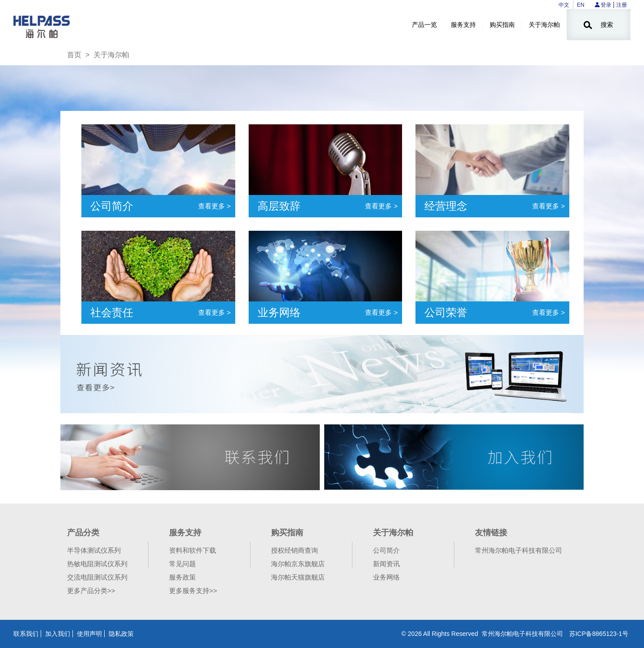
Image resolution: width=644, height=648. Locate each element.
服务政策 (182, 577)
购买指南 (502, 25)
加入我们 (58, 634)
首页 (74, 55)
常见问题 (182, 564)
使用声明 (89, 634)
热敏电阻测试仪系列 (97, 564)
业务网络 (386, 577)
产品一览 (424, 25)
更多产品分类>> (91, 591)
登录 (606, 5)
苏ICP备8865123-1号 (599, 634)
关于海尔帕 (544, 25)
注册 (622, 5)
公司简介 (386, 550)
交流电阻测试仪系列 (97, 577)
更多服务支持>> (193, 591)
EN (581, 5)
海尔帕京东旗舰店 (298, 564)
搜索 (598, 25)
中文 (564, 5)
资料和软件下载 (193, 550)
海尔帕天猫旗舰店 (298, 577)
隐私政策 (121, 634)
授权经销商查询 (294, 550)
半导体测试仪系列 (94, 550)
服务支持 (463, 25)
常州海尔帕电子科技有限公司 (519, 550)
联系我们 (26, 634)
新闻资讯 (386, 564)
